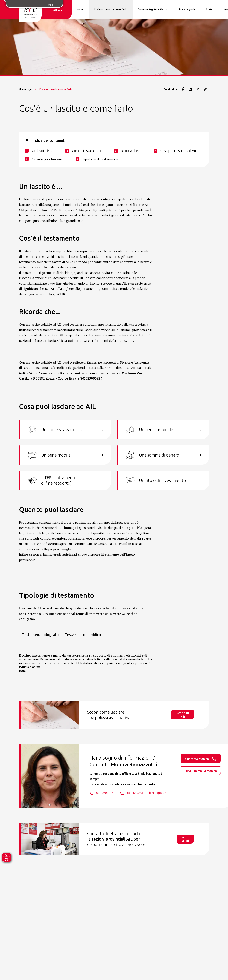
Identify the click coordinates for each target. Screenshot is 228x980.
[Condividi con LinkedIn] (190, 89)
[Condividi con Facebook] (183, 89)
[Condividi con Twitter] (198, 89)
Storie (209, 9)
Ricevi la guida (187, 9)
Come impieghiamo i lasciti (153, 9)
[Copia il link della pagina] (205, 89)
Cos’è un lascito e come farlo (111, 9)
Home (80, 9)
